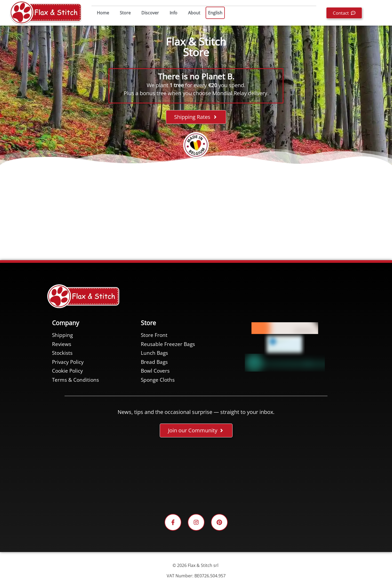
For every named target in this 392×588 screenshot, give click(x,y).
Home (103, 13)
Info (173, 13)
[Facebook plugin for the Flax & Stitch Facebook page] (196, 477)
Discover (150, 13)
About (194, 13)
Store (125, 13)
